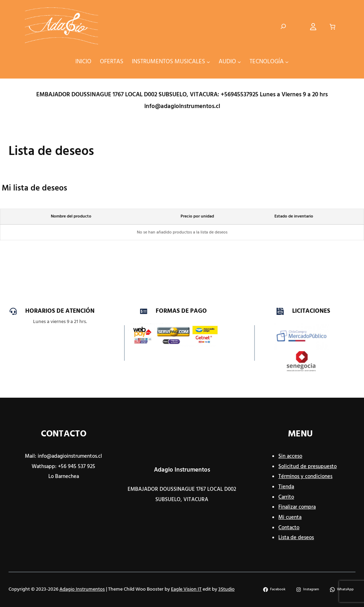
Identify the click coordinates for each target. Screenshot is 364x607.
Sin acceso (290, 456)
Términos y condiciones (305, 477)
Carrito (286, 497)
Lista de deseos (296, 538)
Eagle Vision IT (186, 589)
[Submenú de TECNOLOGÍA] (287, 62)
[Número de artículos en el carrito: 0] (332, 27)
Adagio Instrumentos (182, 470)
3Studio (226, 589)
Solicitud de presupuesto (307, 467)
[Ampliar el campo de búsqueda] (283, 27)
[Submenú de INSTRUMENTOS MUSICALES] (208, 62)
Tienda (286, 487)
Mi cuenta (290, 517)
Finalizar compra (297, 507)
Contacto (289, 528)
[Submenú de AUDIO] (239, 62)
